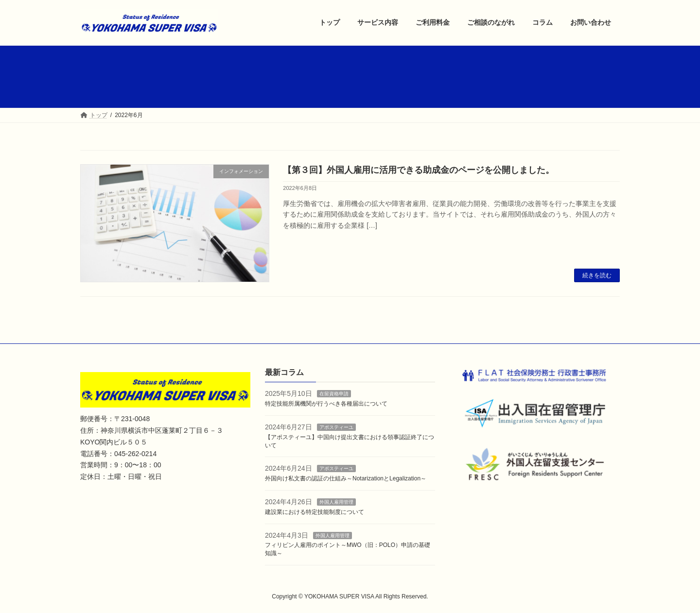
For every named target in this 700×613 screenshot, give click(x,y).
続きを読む (597, 275)
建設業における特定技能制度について (315, 511)
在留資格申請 (334, 394)
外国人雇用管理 (336, 502)
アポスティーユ (336, 427)
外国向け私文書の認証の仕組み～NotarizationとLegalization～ (346, 478)
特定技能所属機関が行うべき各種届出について (326, 404)
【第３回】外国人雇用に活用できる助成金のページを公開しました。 (419, 170)
